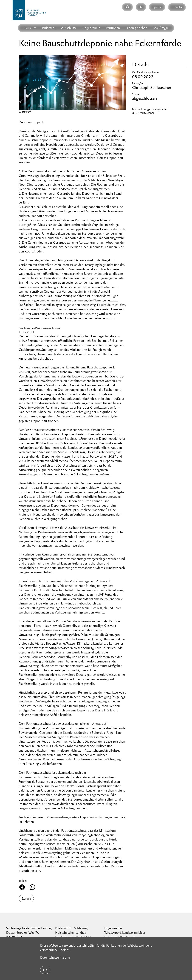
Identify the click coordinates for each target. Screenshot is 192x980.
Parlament (49, 28)
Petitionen (113, 28)
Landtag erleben (136, 28)
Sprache (157, 7)
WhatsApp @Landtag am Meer (125, 933)
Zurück (26, 898)
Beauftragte (161, 28)
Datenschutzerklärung (55, 957)
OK (45, 970)
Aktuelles (30, 28)
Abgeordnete (91, 28)
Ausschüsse (69, 28)
